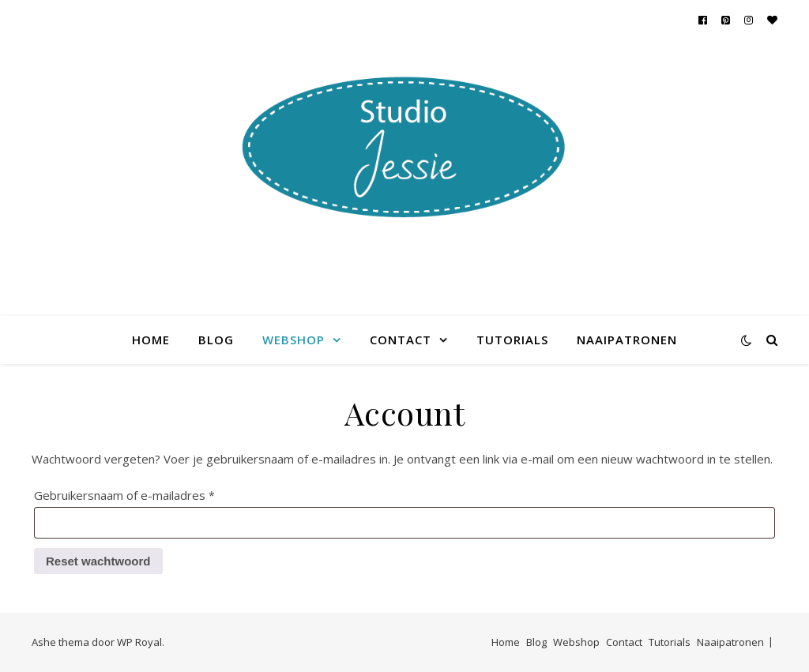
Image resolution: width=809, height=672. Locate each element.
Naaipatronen (627, 340)
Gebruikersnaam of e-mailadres (144, 493)
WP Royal (139, 642)
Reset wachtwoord (98, 561)
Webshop (293, 340)
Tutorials (512, 340)
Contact (401, 340)
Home (151, 340)
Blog (216, 340)
